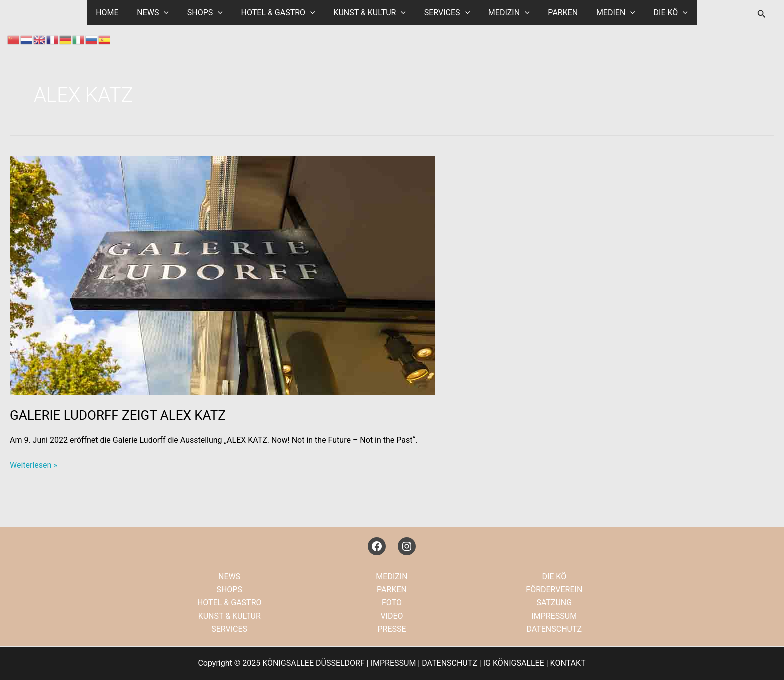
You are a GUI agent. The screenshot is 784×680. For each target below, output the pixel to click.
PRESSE (392, 629)
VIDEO (392, 616)
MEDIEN (608, 13)
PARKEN (557, 12)
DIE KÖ (660, 13)
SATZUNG (554, 603)
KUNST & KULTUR (371, 13)
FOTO (392, 603)
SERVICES (446, 13)
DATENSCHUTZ (554, 629)
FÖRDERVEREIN (554, 590)
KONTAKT (568, 663)
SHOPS (211, 13)
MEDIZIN (506, 13)
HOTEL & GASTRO (281, 13)
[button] (762, 14)
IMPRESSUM (554, 616)
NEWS (161, 13)
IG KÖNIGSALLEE (514, 663)
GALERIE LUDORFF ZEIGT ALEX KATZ (118, 415)
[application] (172, 13)
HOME (118, 12)
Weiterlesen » (34, 465)
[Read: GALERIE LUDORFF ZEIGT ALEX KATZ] (222, 275)
